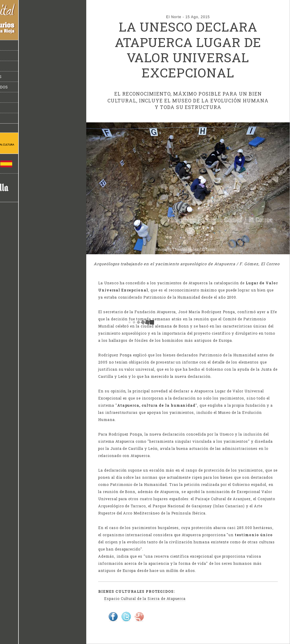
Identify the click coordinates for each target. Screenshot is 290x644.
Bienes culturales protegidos (41, 87)
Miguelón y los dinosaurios (38, 77)
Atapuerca (18, 66)
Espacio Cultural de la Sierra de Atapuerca (145, 598)
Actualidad (19, 56)
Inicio (12, 45)
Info (11, 97)
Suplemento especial (30, 108)
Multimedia (19, 118)
